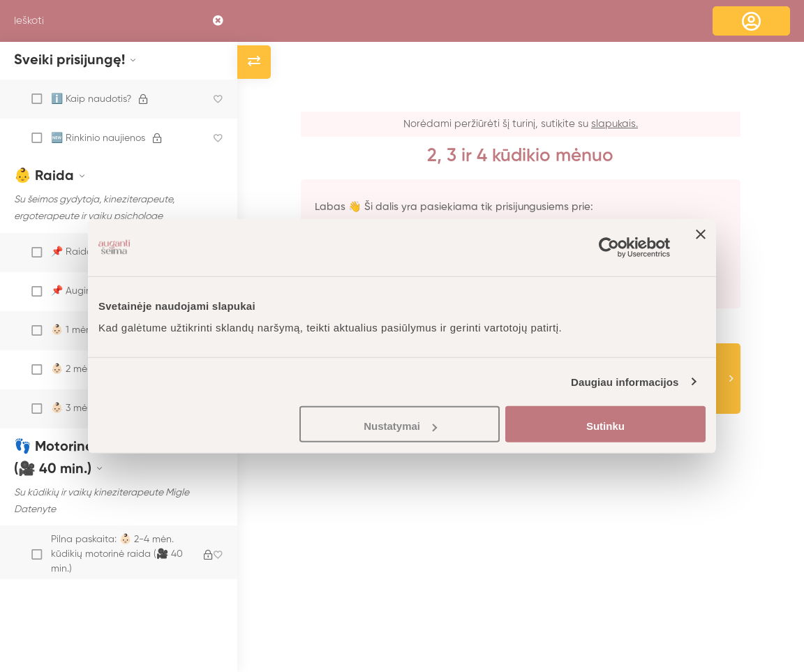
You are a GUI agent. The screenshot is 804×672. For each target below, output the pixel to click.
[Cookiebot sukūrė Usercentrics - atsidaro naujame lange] (609, 247)
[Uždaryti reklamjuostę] (701, 247)
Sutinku (605, 426)
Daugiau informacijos (625, 381)
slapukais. (615, 124)
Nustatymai (400, 426)
